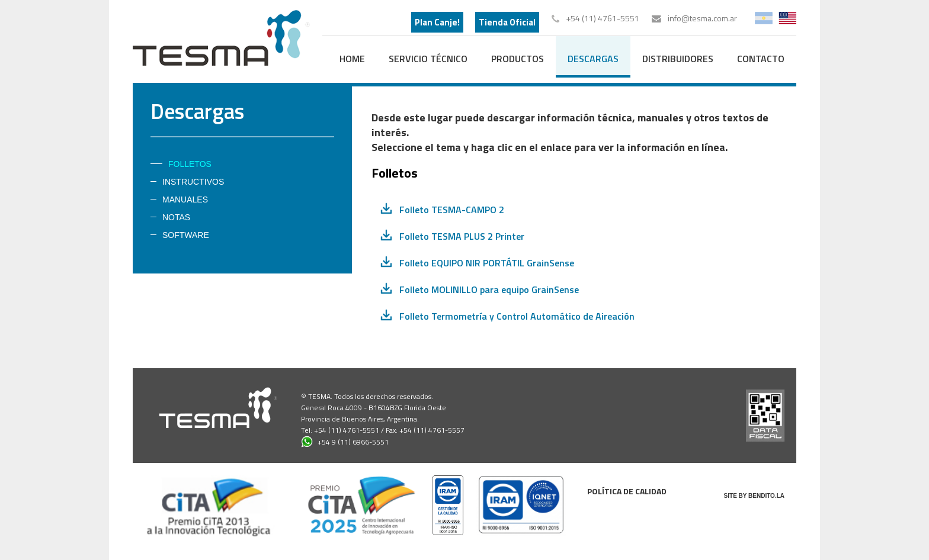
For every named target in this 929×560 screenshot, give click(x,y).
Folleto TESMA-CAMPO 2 (452, 210)
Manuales (185, 199)
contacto (761, 59)
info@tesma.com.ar (702, 18)
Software (186, 235)
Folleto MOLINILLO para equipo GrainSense (489, 289)
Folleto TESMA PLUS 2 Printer (462, 236)
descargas (593, 59)
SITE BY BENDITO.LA (754, 496)
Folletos (190, 164)
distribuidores (678, 59)
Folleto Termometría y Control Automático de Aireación (517, 316)
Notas (176, 217)
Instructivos (193, 182)
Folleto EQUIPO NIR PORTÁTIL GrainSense (487, 263)
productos (518, 59)
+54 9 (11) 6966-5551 (345, 442)
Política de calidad (627, 491)
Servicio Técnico (428, 59)
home (352, 59)
